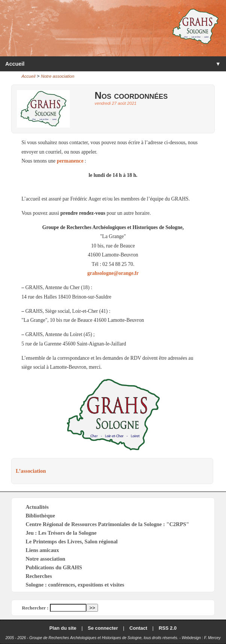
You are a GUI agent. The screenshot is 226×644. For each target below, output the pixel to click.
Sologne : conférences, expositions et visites (75, 585)
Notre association (58, 76)
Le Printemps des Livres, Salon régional (72, 541)
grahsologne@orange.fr (113, 273)
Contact (139, 628)
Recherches (39, 576)
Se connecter (103, 628)
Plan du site (63, 628)
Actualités (37, 507)
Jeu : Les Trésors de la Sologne (61, 533)
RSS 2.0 (168, 628)
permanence (70, 161)
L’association (31, 471)
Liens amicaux (42, 550)
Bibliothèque (40, 516)
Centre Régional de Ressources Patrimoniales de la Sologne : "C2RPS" (107, 524)
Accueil (15, 64)
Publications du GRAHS (54, 567)
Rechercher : (35, 608)
